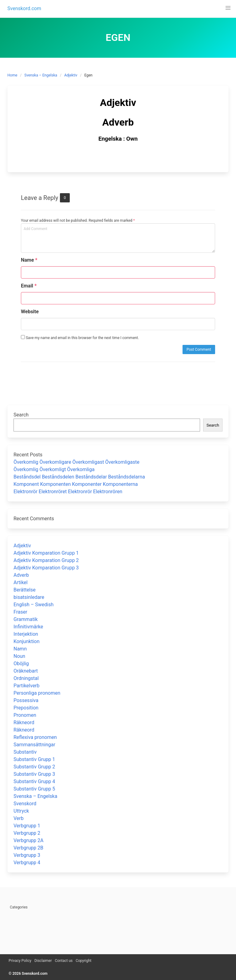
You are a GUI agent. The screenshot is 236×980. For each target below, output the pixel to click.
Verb (19, 818)
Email (29, 286)
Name (29, 260)
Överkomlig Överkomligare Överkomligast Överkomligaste (77, 462)
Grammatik (26, 619)
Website (30, 312)
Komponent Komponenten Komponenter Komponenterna (76, 484)
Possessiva (26, 700)
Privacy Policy (20, 961)
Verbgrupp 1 (27, 826)
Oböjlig (21, 664)
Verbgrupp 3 (27, 855)
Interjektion (26, 634)
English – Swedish (33, 605)
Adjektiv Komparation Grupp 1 (46, 553)
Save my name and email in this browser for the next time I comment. (80, 338)
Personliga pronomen (37, 693)
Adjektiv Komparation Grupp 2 (46, 560)
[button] (228, 8)
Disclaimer (43, 961)
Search (21, 415)
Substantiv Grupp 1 (34, 759)
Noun (19, 656)
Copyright (83, 961)
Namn (20, 649)
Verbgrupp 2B (28, 848)
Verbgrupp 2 (27, 833)
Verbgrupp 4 (27, 863)
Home (12, 75)
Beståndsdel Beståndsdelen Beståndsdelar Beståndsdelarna (79, 477)
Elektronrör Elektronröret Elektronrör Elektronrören (68, 492)
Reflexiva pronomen (35, 737)
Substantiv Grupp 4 (34, 781)
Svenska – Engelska (41, 75)
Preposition (26, 708)
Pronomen (25, 715)
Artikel (21, 582)
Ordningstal (26, 678)
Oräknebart (26, 671)
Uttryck (21, 811)
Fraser (20, 612)
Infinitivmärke (28, 627)
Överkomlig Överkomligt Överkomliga (54, 469)
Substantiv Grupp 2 (34, 767)
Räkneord (24, 722)
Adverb (21, 575)
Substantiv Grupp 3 (34, 774)
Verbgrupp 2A (28, 840)
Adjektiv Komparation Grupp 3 (46, 568)
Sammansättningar (34, 745)
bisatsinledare (29, 597)
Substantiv (25, 752)
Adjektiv (71, 75)
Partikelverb (27, 686)
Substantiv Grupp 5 (34, 789)
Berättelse (25, 590)
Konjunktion (26, 641)
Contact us (64, 961)
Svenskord (25, 804)
